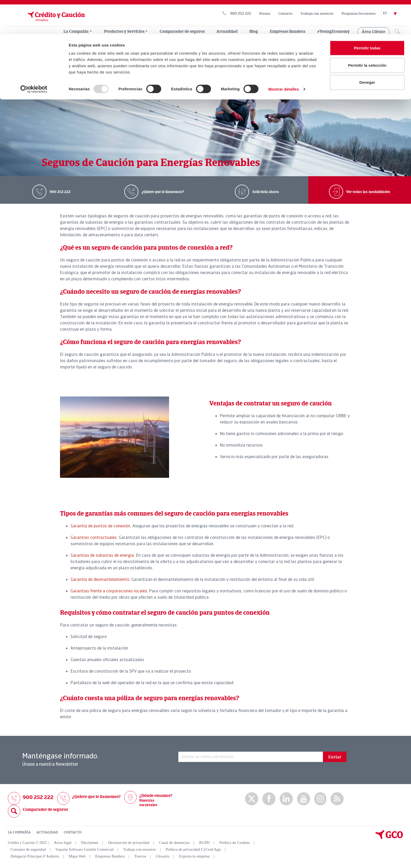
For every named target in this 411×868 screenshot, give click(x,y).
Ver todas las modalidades (368, 192)
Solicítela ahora (265, 192)
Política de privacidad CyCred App (193, 849)
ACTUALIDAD (47, 832)
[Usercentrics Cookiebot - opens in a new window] (34, 55)
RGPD (204, 842)
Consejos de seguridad (28, 849)
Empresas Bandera (110, 856)
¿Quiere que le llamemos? (162, 192)
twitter (252, 799)
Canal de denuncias (174, 842)
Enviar (335, 757)
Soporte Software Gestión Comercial (85, 849)
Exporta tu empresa (194, 856)
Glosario (163, 856)
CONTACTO (73, 832)
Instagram (320, 799)
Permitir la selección (367, 31)
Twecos (140, 856)
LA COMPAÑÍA (19, 832)
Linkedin (286, 799)
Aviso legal (63, 842)
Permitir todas (367, 14)
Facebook (269, 799)
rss (337, 799)
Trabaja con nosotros (140, 849)
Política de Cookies (235, 842)
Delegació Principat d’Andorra (35, 856)
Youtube (304, 799)
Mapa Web (77, 856)
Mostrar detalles (284, 55)
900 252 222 (60, 192)
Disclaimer (90, 842)
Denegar (367, 48)
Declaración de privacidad (129, 842)
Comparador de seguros (45, 809)
